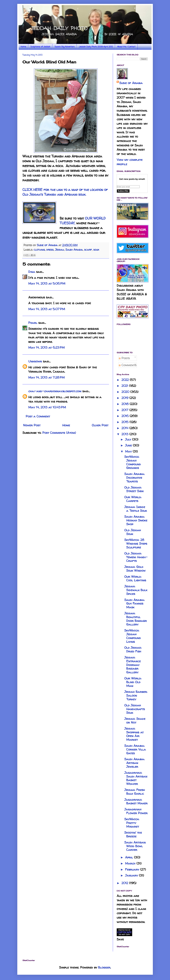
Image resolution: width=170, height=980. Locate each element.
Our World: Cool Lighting (135, 578)
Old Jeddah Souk (133, 532)
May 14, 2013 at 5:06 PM (47, 283)
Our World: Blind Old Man (133, 682)
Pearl (33, 323)
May (129, 451)
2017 (125, 410)
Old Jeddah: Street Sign (134, 489)
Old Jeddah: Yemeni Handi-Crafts (136, 557)
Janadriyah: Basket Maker (136, 802)
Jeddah (60, 250)
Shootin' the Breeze (133, 834)
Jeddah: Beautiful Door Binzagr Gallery (136, 619)
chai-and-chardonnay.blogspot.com (55, 391)
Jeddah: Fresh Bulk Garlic (135, 792)
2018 (126, 404)
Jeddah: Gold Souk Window (135, 569)
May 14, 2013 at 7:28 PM (46, 377)
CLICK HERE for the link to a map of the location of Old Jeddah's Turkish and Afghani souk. (65, 192)
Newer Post (32, 425)
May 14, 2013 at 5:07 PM (47, 309)
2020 (126, 392)
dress (50, 250)
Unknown (35, 361)
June (129, 445)
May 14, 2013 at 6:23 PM (46, 348)
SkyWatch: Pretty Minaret (132, 823)
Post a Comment (38, 416)
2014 (125, 428)
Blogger (104, 967)
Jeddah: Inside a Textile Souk (136, 509)
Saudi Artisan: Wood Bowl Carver (135, 846)
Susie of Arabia (131, 83)
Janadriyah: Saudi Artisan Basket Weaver (136, 778)
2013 (125, 434)
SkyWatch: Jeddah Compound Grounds (133, 462)
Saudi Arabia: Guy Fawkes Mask (135, 604)
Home (23, 47)
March (131, 863)
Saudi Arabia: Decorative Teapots (135, 478)
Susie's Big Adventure (65, 47)
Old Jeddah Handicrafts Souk (135, 709)
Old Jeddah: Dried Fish (133, 649)
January (132, 875)
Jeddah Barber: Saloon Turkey (136, 695)
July (129, 439)
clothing (39, 250)
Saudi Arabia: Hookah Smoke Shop (136, 520)
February (133, 869)
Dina (32, 272)
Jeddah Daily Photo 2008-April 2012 (96, 47)
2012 (125, 883)
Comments (128, 365)
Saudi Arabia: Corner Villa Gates (135, 749)
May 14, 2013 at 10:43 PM (47, 407)
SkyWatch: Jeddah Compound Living (133, 636)
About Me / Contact (126, 47)
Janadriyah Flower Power (136, 811)
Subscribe (123, 191)
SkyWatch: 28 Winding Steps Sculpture (136, 544)
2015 (125, 422)
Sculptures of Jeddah (40, 47)
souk (96, 250)
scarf (88, 250)
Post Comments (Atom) (59, 433)
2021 (125, 386)
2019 (125, 398)
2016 (126, 416)
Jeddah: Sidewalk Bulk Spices (136, 590)
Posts (124, 358)
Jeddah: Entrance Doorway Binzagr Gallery (133, 665)
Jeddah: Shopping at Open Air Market (134, 734)
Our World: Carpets (133, 499)
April (130, 857)
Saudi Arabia (74, 250)
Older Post (100, 425)
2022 (126, 380)
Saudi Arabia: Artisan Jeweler (135, 763)
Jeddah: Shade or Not (135, 721)
